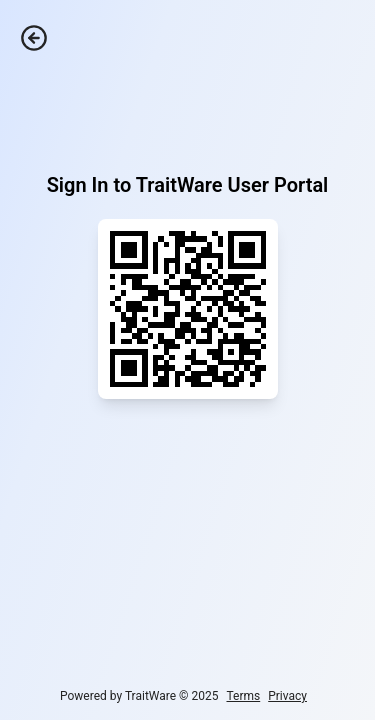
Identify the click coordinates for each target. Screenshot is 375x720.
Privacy (287, 696)
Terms (243, 696)
